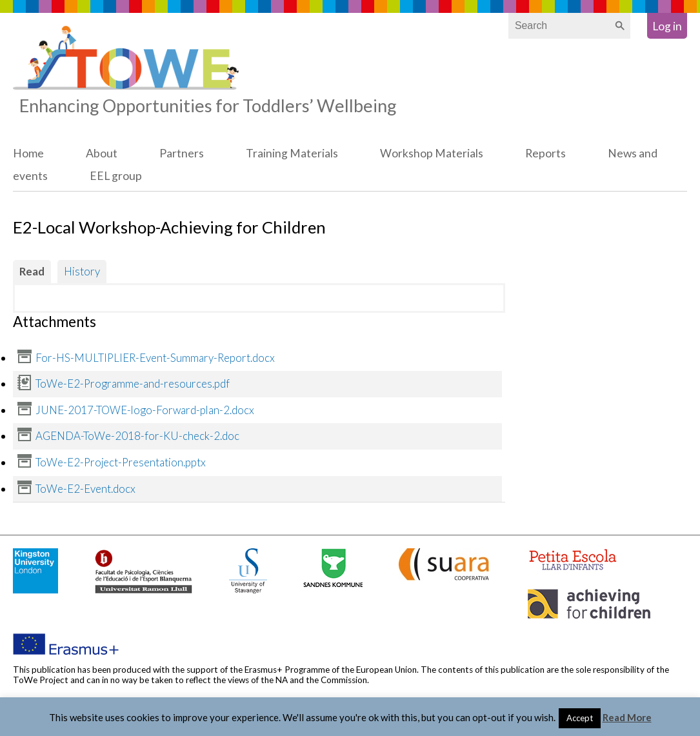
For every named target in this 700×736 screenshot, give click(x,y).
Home (28, 153)
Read (32, 271)
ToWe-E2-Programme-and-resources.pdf (133, 383)
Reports (545, 153)
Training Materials (292, 153)
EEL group (116, 176)
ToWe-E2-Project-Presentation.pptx (121, 462)
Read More (627, 717)
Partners (182, 153)
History (82, 271)
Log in (667, 26)
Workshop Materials (432, 153)
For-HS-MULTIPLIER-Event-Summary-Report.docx (155, 358)
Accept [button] (580, 718)
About (102, 153)
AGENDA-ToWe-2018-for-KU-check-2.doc (137, 436)
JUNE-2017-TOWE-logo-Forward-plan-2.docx (145, 410)
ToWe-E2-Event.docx (85, 489)
